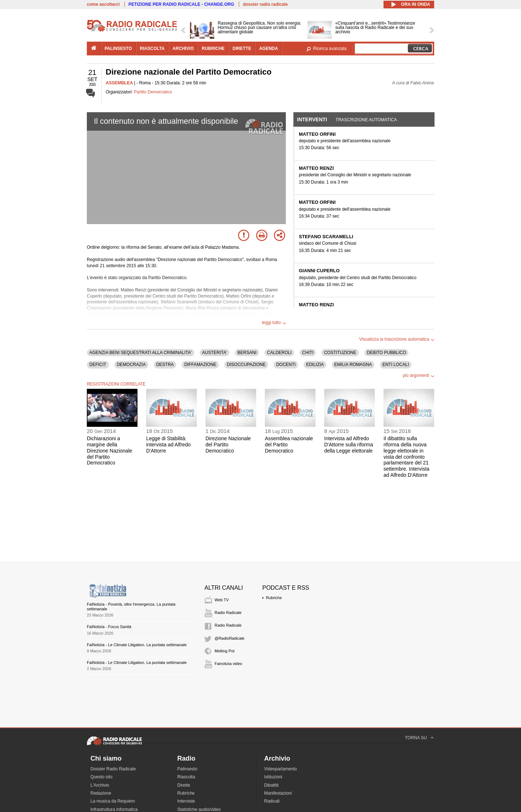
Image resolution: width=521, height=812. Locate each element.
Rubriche (274, 598)
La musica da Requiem (113, 801)
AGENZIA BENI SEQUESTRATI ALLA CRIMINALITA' (141, 353)
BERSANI (247, 353)
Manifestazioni (278, 793)
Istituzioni (273, 777)
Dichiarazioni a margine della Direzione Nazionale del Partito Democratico (109, 451)
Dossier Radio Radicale (113, 769)
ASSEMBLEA (119, 83)
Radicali (272, 801)
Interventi (312, 119)
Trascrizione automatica (366, 120)
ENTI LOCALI (396, 365)
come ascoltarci (103, 4)
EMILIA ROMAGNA (353, 365)
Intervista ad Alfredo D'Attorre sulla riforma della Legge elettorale (349, 445)
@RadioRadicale (230, 638)
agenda (268, 49)
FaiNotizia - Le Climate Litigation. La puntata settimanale (137, 645)
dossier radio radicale (265, 4)
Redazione (101, 793)
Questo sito (101, 777)
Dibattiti (271, 785)
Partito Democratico (153, 92)
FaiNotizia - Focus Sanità (109, 627)
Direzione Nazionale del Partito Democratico (228, 445)
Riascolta (186, 777)
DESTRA (165, 365)
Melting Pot (225, 651)
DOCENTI (286, 365)
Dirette (184, 785)
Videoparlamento (281, 769)
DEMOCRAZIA (131, 365)
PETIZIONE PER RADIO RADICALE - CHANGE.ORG (181, 4)
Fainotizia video (228, 664)
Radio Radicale (228, 613)
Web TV (222, 600)
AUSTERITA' (215, 353)
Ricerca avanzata (330, 49)
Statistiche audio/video (199, 809)
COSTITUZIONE (340, 353)
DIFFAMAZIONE (200, 365)
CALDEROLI (279, 353)
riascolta (152, 49)
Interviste (186, 801)
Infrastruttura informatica (114, 809)
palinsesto (118, 49)
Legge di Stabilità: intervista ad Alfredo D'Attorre (168, 445)
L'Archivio (100, 785)
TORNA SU (416, 738)
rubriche (213, 49)
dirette (242, 49)
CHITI (308, 353)
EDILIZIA (315, 365)
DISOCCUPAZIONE (246, 365)
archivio (183, 49)
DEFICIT (98, 365)
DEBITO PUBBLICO (386, 353)
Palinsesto (187, 769)
